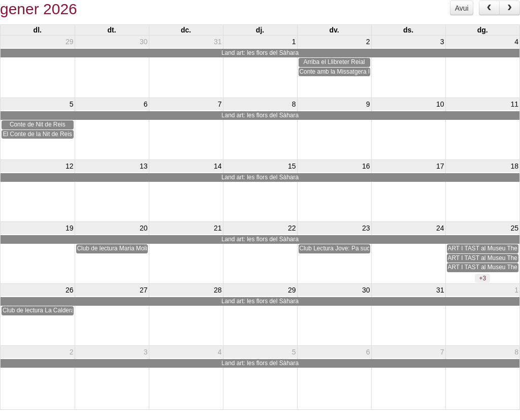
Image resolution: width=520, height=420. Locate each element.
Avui (462, 8)
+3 (482, 278)
